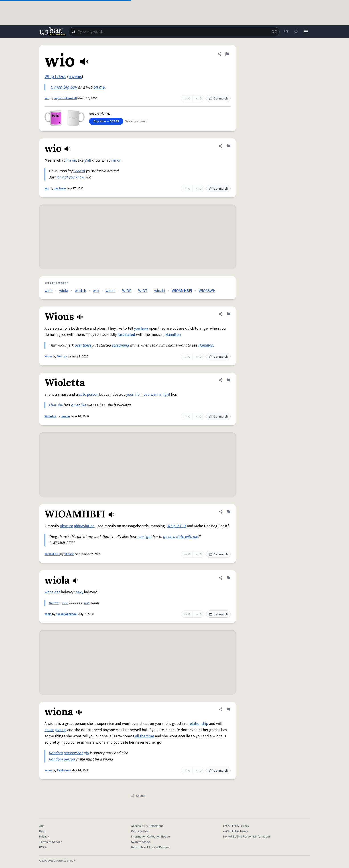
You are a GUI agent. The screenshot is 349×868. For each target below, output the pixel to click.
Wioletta (50, 416)
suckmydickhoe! (67, 614)
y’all (88, 160)
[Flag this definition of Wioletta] (228, 380)
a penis (75, 77)
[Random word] (274, 32)
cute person (89, 394)
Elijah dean (64, 771)
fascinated (126, 335)
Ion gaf (62, 177)
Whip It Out (55, 77)
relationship (198, 724)
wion (49, 291)
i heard (79, 171)
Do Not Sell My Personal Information (247, 837)
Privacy (44, 837)
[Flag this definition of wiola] (228, 578)
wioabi (160, 291)
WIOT (143, 291)
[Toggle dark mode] (296, 32)
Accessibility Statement (147, 826)
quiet (75, 405)
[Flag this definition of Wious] (228, 314)
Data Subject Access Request (151, 847)
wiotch (80, 291)
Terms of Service (51, 842)
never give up (55, 730)
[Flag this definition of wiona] (228, 709)
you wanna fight (157, 394)
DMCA (43, 847)
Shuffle (138, 796)
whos (49, 592)
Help (42, 831)
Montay (62, 357)
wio (47, 98)
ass (87, 603)
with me (192, 537)
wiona (48, 771)
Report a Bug (140, 831)
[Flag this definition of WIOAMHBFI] (228, 512)
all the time (145, 736)
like (83, 405)
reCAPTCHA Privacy (236, 826)
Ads (42, 826)
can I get (145, 537)
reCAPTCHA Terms (236, 831)
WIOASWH (207, 291)
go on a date (174, 537)
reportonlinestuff (65, 98)
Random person (62, 753)
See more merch (136, 121)
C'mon (57, 87)
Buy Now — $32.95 (106, 121)
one (65, 603)
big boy (70, 87)
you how (141, 328)
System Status (141, 842)
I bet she (56, 405)
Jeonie (65, 416)
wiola (64, 291)
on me (99, 87)
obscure (66, 526)
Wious (48, 357)
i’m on (71, 160)
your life (133, 394)
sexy (80, 592)
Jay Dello (60, 189)
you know (77, 177)
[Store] (286, 32)
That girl (82, 753)
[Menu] (306, 32)
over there (83, 345)
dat (57, 592)
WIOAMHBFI (182, 291)
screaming (121, 345)
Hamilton (173, 335)
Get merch (218, 99)
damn (54, 603)
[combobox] (174, 32)
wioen (111, 291)
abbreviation (84, 526)
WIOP (127, 291)
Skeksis (69, 554)
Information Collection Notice (150, 837)
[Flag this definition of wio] (227, 54)
